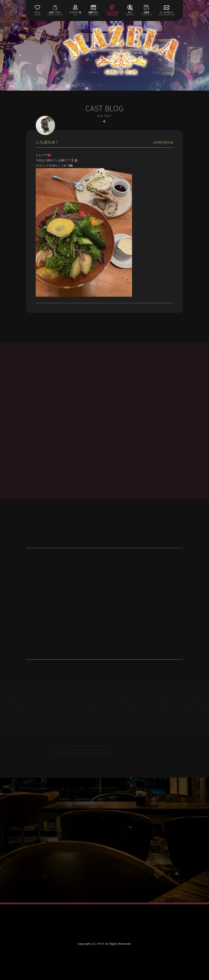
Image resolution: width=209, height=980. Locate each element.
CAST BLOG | (78, 749)
